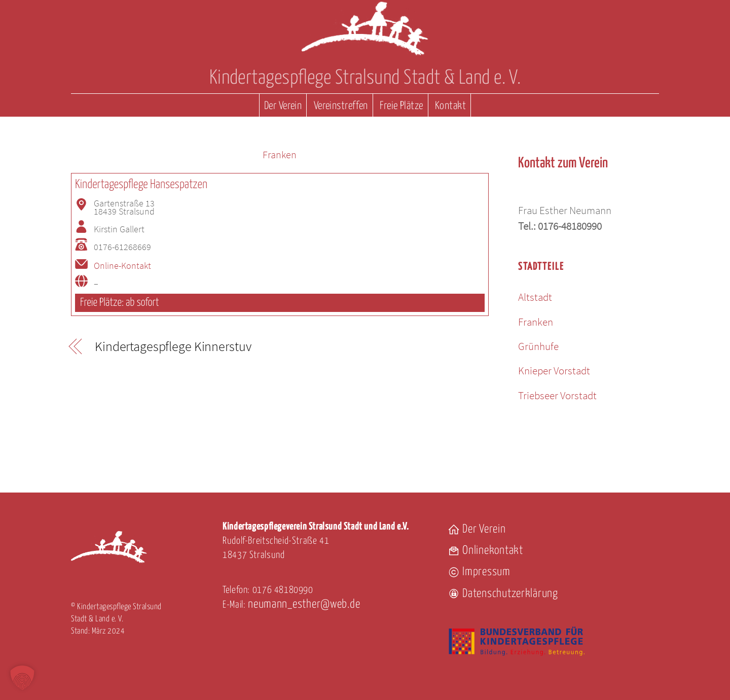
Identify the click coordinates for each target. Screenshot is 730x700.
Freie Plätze (401, 106)
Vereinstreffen (341, 106)
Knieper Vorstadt (554, 371)
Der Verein (283, 106)
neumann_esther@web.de (304, 604)
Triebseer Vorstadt (557, 395)
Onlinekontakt (485, 551)
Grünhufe (538, 346)
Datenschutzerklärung (503, 594)
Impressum (479, 572)
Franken (280, 155)
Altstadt (535, 297)
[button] (22, 678)
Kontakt (450, 106)
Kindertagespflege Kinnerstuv (173, 347)
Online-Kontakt (122, 266)
